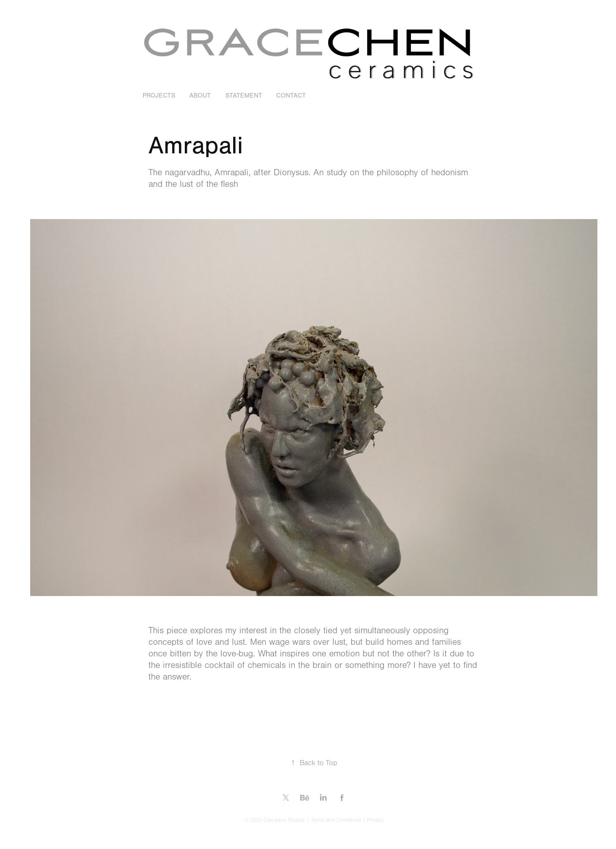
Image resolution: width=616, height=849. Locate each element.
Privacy (375, 820)
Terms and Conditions (336, 820)
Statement (244, 95)
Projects (159, 95)
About (200, 95)
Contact (291, 95)
